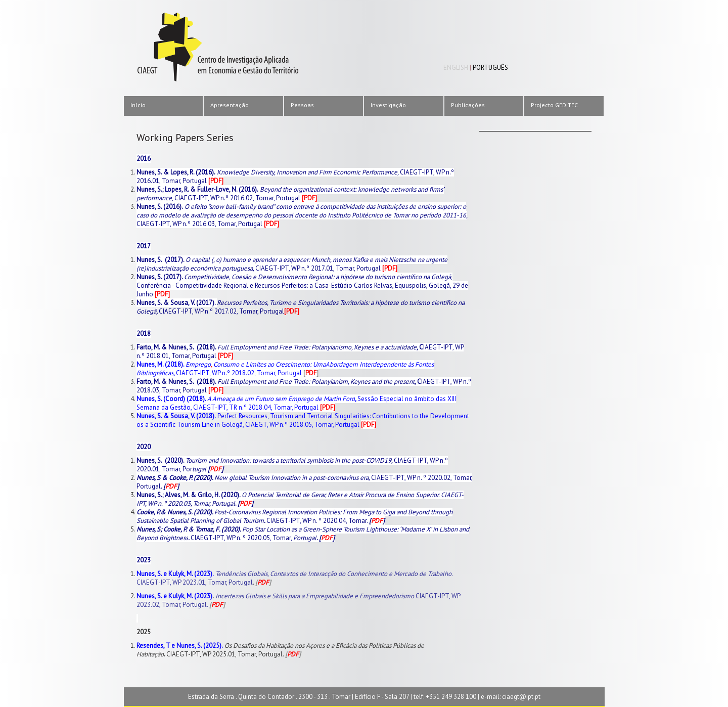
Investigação (388, 105)
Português (490, 68)
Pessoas (302, 105)
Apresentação (230, 105)
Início (138, 105)
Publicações (468, 105)
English (456, 68)
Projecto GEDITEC (554, 105)
